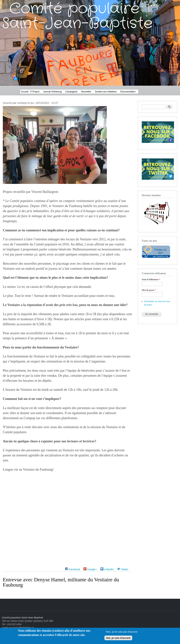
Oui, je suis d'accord (118, 639)
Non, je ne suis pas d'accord (122, 633)
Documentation (128, 92)
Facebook (73, 569)
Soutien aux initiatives (106, 92)
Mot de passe (149, 290)
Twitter (123, 569)
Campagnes (72, 92)
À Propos (35, 92)
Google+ (90, 569)
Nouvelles (86, 92)
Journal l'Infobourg (52, 92)
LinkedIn (107, 569)
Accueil (25, 92)
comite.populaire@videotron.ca (18, 628)
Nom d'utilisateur (151, 279)
